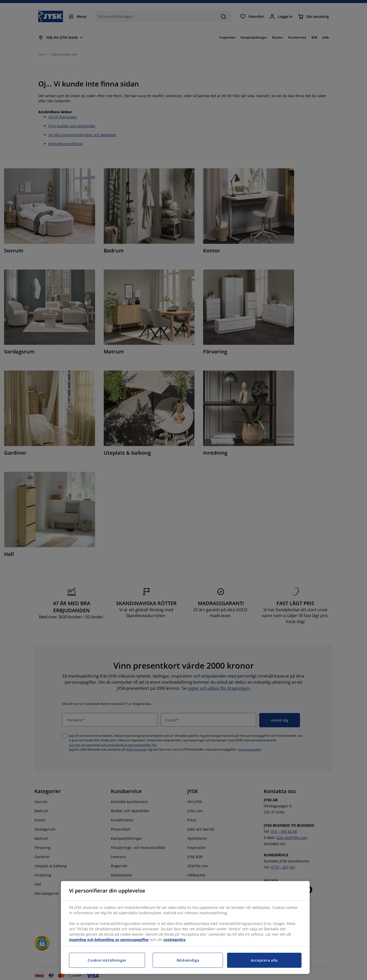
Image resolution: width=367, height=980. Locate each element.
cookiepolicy (174, 940)
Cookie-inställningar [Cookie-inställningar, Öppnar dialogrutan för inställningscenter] (107, 960)
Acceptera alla (264, 960)
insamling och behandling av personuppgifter (109, 940)
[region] (185, 927)
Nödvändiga (188, 960)
